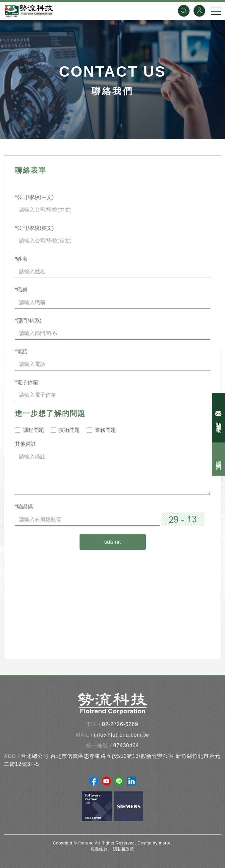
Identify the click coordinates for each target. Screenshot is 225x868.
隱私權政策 (124, 849)
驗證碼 (24, 507)
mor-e (165, 843)
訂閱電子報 (219, 418)
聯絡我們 (219, 459)
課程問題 (33, 430)
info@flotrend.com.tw (121, 735)
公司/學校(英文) (34, 228)
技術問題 (69, 430)
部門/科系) (28, 321)
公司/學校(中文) (34, 197)
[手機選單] (216, 11)
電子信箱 (27, 382)
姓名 (21, 259)
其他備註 (26, 444)
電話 (21, 351)
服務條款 (99, 849)
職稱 (21, 290)
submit (112, 542)
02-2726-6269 (120, 724)
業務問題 (105, 430)
